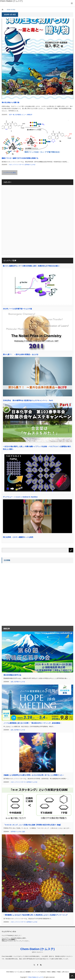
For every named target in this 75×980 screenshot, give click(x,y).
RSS (41, 965)
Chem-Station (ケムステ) (37, 949)
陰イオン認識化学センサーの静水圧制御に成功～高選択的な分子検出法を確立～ (32, 266)
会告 (12, 682)
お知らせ (22, 972)
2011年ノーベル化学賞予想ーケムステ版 (17, 309)
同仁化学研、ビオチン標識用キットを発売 (18, 537)
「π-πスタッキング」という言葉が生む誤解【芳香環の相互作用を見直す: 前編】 (33, 825)
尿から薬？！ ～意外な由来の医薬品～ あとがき (21, 354)
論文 (24, 832)
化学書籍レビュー (21, 115)
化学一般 (12, 115)
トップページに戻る (10, 173)
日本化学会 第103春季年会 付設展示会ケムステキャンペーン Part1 (28, 400)
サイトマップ (35, 972)
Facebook (43, 972)
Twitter (48, 972)
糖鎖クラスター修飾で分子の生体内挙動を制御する (20, 158)
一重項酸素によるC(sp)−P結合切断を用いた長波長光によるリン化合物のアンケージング (36, 915)
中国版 (59, 972)
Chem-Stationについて (12, 972)
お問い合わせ (65, 972)
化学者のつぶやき (30, 165)
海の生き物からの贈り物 (10, 102)
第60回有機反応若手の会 (12, 675)
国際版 (54, 972)
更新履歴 (28, 972)
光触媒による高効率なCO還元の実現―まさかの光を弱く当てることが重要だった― (34, 775)
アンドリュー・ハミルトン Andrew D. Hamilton (20, 497)
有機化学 (30, 115)
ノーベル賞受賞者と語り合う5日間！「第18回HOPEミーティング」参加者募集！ (33, 723)
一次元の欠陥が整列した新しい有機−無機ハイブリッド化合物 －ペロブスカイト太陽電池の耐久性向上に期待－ (37, 448)
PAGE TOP (72, 976)
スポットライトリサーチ (16, 165)
